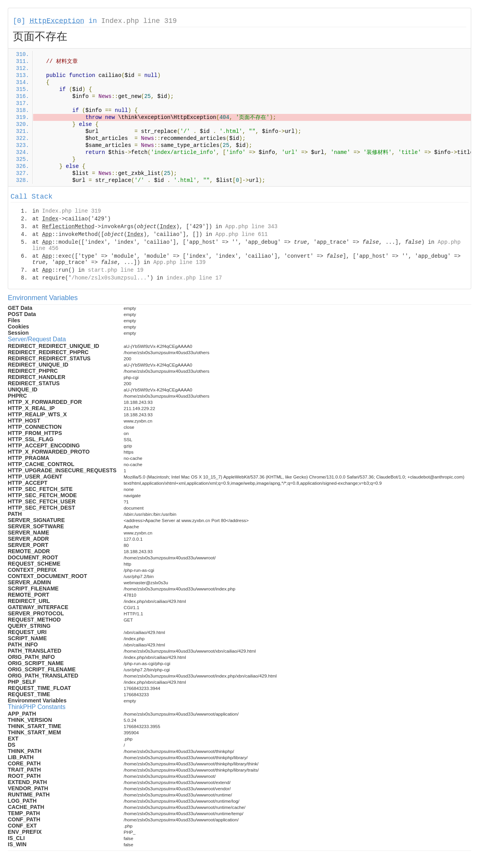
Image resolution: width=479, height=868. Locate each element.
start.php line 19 (116, 270)
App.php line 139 (179, 262)
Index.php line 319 (139, 21)
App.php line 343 (251, 227)
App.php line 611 (242, 234)
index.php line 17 (194, 278)
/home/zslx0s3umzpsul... (109, 278)
